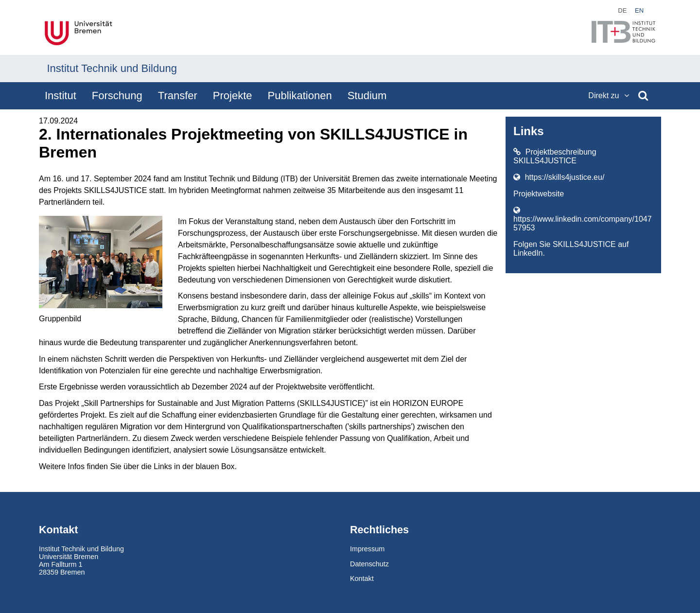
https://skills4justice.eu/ (559, 177)
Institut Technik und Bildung (112, 68)
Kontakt (362, 578)
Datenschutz (369, 564)
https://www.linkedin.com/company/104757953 (583, 219)
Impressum (367, 549)
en (639, 10)
